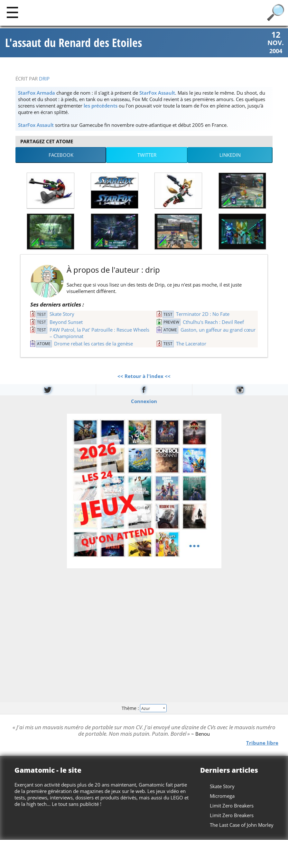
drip (44, 79)
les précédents (101, 106)
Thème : (144, 708)
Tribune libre (262, 743)
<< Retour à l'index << (144, 376)
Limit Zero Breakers (232, 806)
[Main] (12, 12)
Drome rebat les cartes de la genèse (93, 344)
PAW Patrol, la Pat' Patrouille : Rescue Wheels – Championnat (99, 333)
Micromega (222, 796)
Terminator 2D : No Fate (203, 314)
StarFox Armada (37, 93)
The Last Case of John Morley (242, 825)
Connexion (144, 401)
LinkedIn (230, 155)
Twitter (147, 155)
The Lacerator (191, 344)
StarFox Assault (157, 93)
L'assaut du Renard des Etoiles (74, 43)
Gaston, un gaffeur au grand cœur (218, 330)
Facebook (61, 155)
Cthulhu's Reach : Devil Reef (213, 322)
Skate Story (62, 314)
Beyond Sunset (66, 322)
